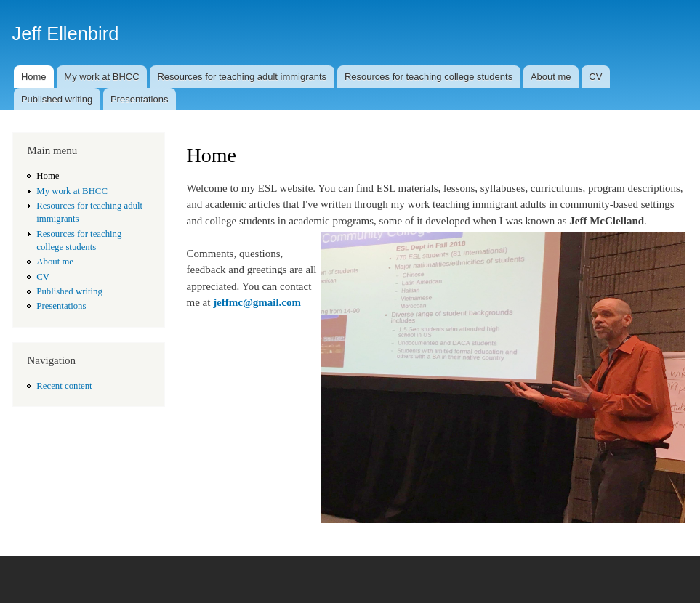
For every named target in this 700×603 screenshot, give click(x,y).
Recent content (64, 386)
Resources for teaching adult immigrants (242, 77)
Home (34, 77)
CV (595, 77)
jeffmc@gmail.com (257, 302)
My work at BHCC (101, 77)
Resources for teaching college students (429, 77)
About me (551, 77)
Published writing (57, 99)
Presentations (140, 99)
